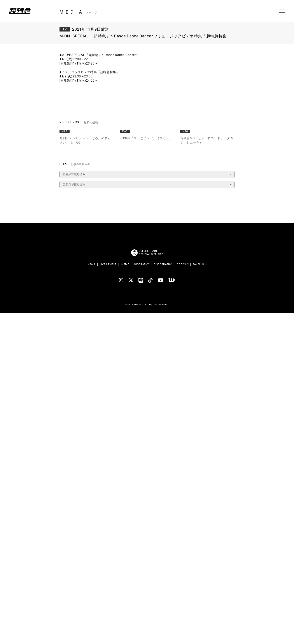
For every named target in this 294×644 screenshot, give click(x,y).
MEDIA (125, 264)
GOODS (181, 265)
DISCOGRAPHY (163, 264)
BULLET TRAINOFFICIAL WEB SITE (151, 253)
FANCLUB (199, 265)
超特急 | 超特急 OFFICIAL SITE (20, 11)
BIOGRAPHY (142, 264)
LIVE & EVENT (108, 264)
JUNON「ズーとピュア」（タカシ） (146, 138)
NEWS (91, 264)
